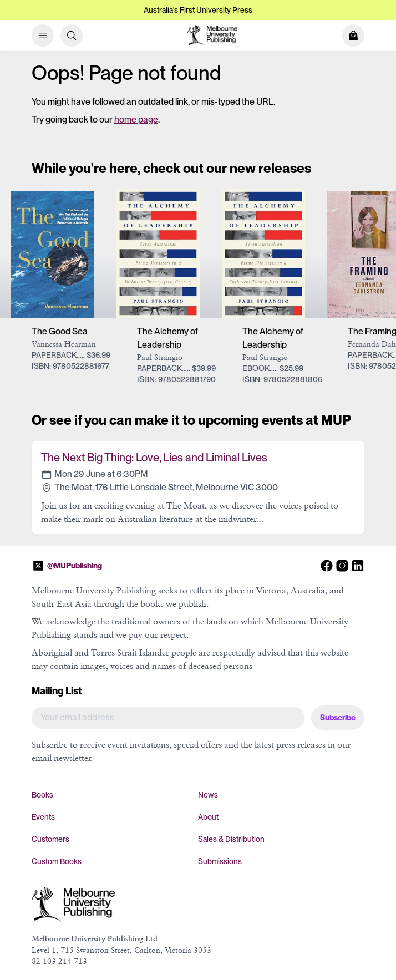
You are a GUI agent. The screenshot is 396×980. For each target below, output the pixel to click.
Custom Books (57, 861)
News (208, 795)
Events (43, 817)
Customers (50, 839)
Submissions (220, 861)
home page (136, 120)
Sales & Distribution (231, 839)
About (208, 817)
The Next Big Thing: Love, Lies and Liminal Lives (154, 458)
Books (42, 795)
